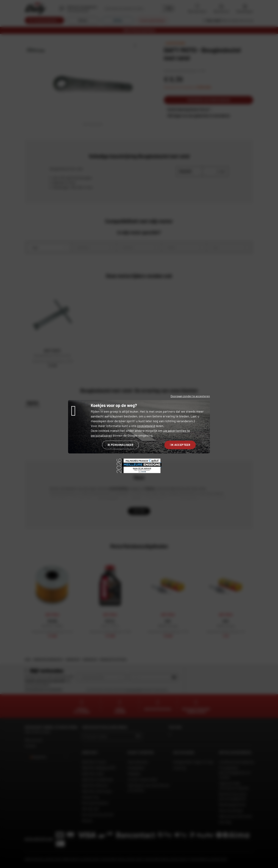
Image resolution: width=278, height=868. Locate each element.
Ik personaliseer (120, 445)
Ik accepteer (180, 445)
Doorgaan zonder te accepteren (190, 396)
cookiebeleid (146, 426)
